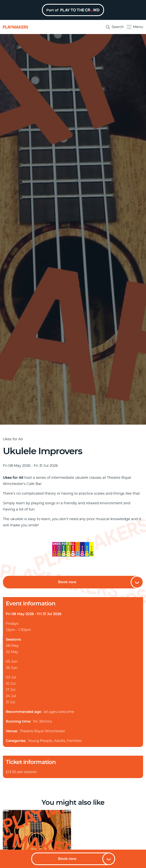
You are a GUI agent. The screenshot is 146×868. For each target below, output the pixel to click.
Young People (40, 741)
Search (115, 27)
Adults (60, 741)
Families (74, 741)
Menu (135, 27)
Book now (67, 859)
